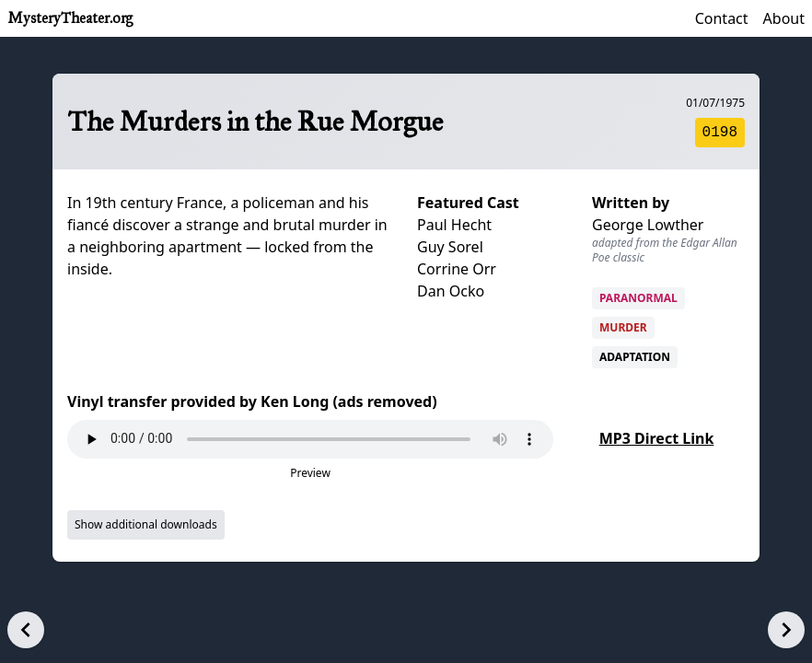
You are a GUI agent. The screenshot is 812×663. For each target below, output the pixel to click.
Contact (722, 18)
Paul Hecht (454, 225)
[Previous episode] (26, 630)
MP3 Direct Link (657, 438)
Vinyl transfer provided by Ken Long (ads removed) (252, 401)
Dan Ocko (451, 291)
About (784, 18)
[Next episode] (786, 630)
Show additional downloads (146, 524)
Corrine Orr (457, 269)
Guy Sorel (450, 247)
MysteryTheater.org (70, 18)
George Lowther (648, 225)
